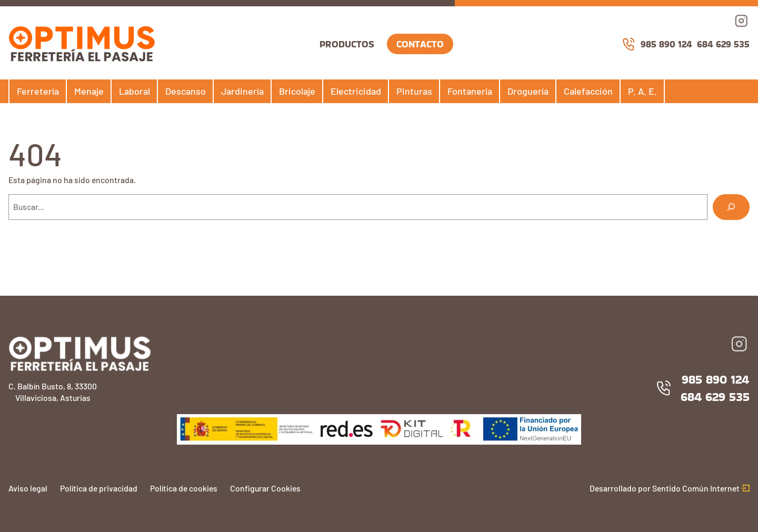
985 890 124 (657, 44)
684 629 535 (723, 44)
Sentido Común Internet (701, 488)
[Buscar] (731, 207)
